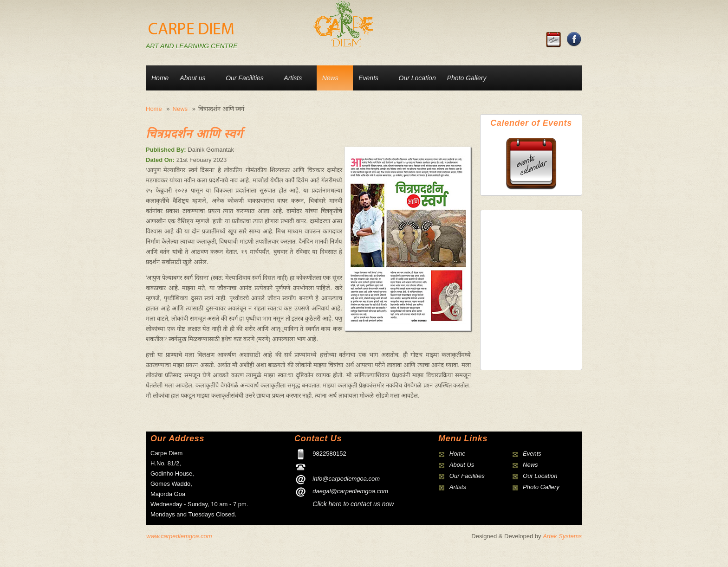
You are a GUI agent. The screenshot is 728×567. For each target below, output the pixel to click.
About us (192, 78)
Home (160, 78)
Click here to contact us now (353, 504)
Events (368, 78)
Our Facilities (245, 78)
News (330, 78)
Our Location (417, 78)
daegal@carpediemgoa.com (350, 491)
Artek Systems (562, 536)
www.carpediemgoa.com (179, 536)
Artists (293, 78)
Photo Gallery (467, 78)
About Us (462, 465)
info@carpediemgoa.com (346, 479)
